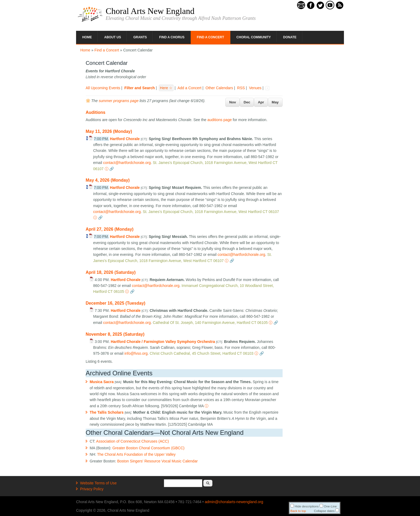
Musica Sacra (102, 382)
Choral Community (254, 37)
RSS (241, 88)
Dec (247, 102)
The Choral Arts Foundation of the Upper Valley (136, 454)
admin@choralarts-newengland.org (234, 502)
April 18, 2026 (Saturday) (111, 272)
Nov (233, 102)
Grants (140, 37)
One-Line (328, 506)
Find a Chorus (172, 37)
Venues (255, 88)
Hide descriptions (305, 506)
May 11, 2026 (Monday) (109, 131)
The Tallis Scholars (107, 412)
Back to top (298, 511)
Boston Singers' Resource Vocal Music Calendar (157, 461)
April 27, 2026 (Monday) (110, 229)
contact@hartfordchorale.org (127, 163)
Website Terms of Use (98, 483)
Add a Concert (189, 88)
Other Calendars (219, 88)
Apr (261, 102)
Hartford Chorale (125, 139)
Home (87, 37)
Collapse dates (326, 511)
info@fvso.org (136, 353)
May (275, 102)
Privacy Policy (92, 489)
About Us (113, 37)
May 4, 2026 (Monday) (108, 180)
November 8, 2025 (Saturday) (115, 334)
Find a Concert (211, 37)
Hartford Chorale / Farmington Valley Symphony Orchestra (163, 342)
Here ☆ (166, 88)
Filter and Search (140, 88)
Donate (290, 37)
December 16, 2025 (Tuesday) (116, 303)
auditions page (220, 120)
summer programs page (119, 101)
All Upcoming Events (103, 88)
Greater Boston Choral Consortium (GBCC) (148, 448)
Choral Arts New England (150, 11)
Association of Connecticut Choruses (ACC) (133, 441)
